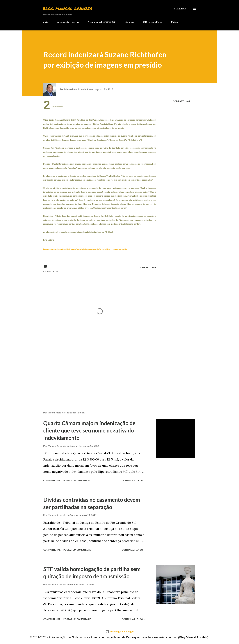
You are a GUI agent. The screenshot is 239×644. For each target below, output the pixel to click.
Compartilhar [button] (181, 101)
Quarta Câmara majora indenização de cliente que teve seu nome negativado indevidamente (89, 430)
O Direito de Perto (153, 22)
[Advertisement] (95, 373)
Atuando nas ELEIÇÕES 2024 (102, 22)
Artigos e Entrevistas (68, 22)
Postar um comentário (77, 481)
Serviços (130, 22)
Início (45, 22)
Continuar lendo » (133, 481)
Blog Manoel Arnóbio (68, 9)
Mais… (174, 22)
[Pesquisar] (180, 9)
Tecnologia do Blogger (120, 632)
